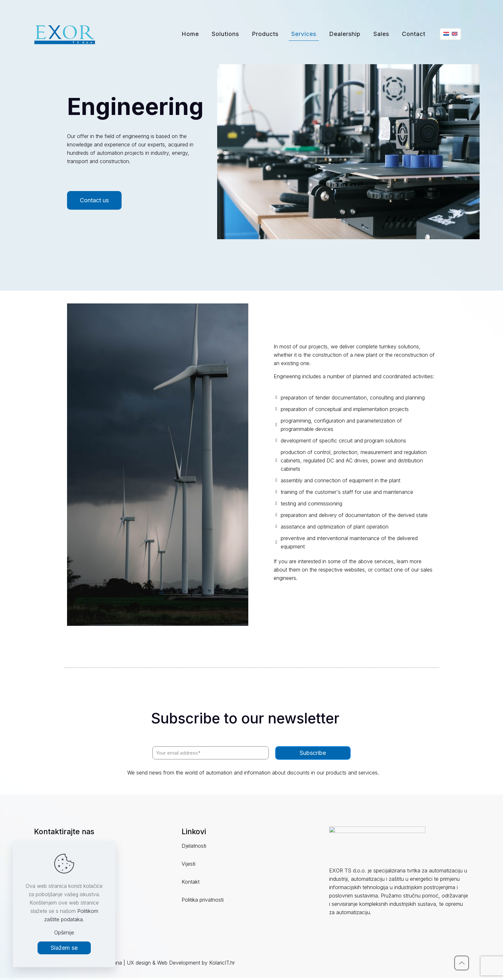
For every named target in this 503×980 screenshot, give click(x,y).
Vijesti (188, 864)
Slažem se (64, 948)
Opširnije (64, 932)
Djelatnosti (194, 846)
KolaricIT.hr (222, 965)
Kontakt (191, 882)
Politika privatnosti (203, 900)
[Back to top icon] (462, 965)
